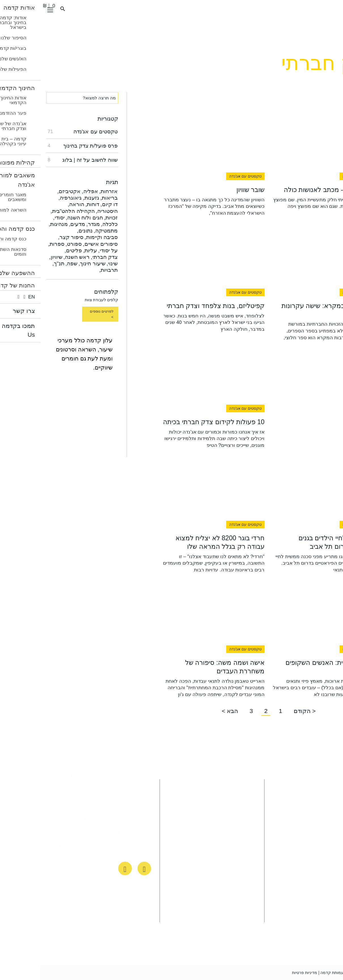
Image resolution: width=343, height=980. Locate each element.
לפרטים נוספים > (61, 314)
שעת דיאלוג (44, 776)
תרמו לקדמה (42, 762)
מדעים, (36, 224)
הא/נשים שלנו (92, 818)
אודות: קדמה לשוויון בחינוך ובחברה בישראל (88, 838)
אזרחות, (68, 191)
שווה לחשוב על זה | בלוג (42, 160)
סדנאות (50, 832)
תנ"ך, (18, 263)
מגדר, (52, 224)
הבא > (189, 711)
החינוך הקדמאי (39, 804)
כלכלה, (69, 224)
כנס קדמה (96, 776)
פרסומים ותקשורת (35, 846)
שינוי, (72, 263)
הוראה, (35, 204)
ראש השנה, (36, 257)
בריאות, (68, 198)
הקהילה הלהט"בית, (32, 211)
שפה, (31, 263)
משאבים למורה (89, 790)
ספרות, (16, 244)
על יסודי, (67, 250)
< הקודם (264, 711)
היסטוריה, (66, 211)
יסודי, (18, 218)
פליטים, (33, 250)
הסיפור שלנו (43, 818)
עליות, (49, 250)
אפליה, (49, 191)
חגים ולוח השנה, (44, 218)
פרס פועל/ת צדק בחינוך (42, 146)
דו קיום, (68, 204)
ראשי (332, 49)
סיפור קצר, (30, 237)
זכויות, (70, 218)
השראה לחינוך (40, 790)
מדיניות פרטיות (264, 973)
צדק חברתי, (64, 257)
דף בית (101, 762)
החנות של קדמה (88, 804)
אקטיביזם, (28, 191)
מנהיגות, (18, 224)
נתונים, (44, 231)
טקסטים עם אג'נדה (42, 132)
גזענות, (50, 198)
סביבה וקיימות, (61, 237)
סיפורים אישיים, (60, 244)
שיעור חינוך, (51, 263)
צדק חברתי (307, 49)
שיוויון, (15, 257)
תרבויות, (68, 270)
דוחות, (52, 204)
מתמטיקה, (65, 231)
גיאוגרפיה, (29, 198)
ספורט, (33, 244)
